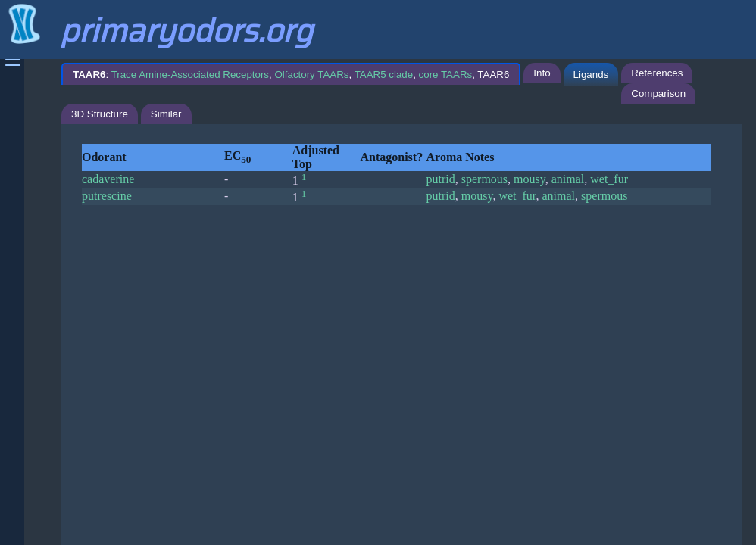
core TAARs (446, 75)
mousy (530, 179)
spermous (484, 179)
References (657, 73)
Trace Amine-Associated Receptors (190, 75)
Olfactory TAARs (311, 75)
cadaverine (108, 179)
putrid (441, 179)
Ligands (591, 75)
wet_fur (609, 179)
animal (568, 179)
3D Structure (100, 114)
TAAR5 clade (384, 75)
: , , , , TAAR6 (291, 75)
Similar (166, 114)
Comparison (658, 93)
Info (542, 73)
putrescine (107, 196)
